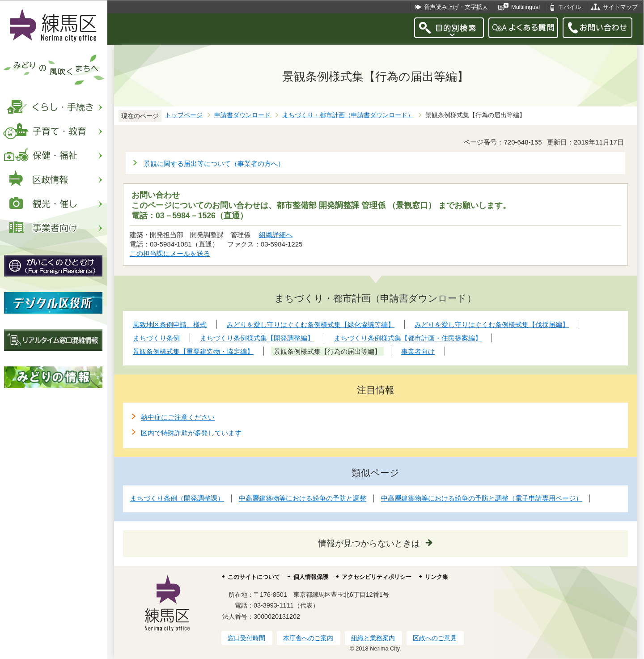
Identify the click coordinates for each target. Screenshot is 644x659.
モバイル (569, 7)
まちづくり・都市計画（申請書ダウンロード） (348, 115)
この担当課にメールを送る (170, 253)
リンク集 (436, 577)
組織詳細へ (276, 235)
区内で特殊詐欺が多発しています (191, 433)
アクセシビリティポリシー (377, 577)
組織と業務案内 (373, 638)
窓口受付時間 (246, 638)
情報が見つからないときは (369, 543)
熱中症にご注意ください (178, 417)
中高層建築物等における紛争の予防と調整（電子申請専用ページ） (482, 498)
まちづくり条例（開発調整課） (177, 498)
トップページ (184, 115)
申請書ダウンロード (242, 115)
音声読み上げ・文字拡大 (456, 7)
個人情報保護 (311, 577)
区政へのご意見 (435, 638)
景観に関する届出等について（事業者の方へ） (214, 164)
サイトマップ (620, 7)
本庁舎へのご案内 (308, 638)
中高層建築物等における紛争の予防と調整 (303, 498)
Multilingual (525, 7)
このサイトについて (254, 577)
